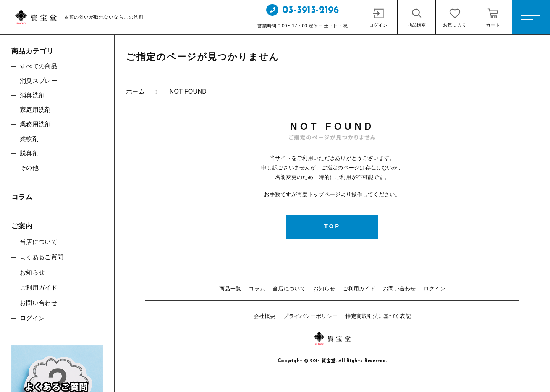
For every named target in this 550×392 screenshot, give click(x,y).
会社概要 (264, 316)
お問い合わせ (400, 289)
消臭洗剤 (32, 95)
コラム (257, 289)
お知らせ (324, 289)
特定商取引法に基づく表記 (378, 316)
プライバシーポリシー (310, 316)
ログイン (434, 289)
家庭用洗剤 (36, 110)
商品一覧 (230, 289)
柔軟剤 (29, 139)
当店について (289, 289)
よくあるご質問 (42, 257)
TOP (332, 226)
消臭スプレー (39, 81)
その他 (29, 168)
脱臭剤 (29, 153)
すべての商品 (39, 66)
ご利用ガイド (359, 289)
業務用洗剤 (36, 124)
